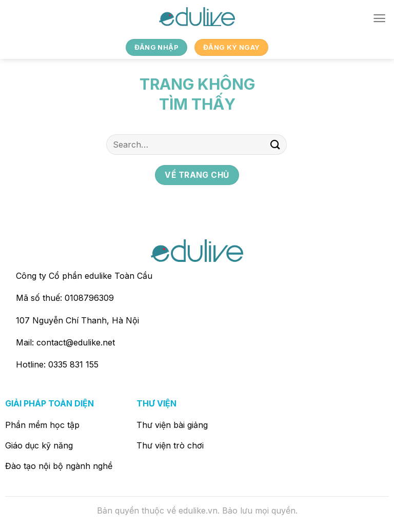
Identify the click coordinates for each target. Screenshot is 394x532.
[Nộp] (275, 144)
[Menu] (379, 18)
